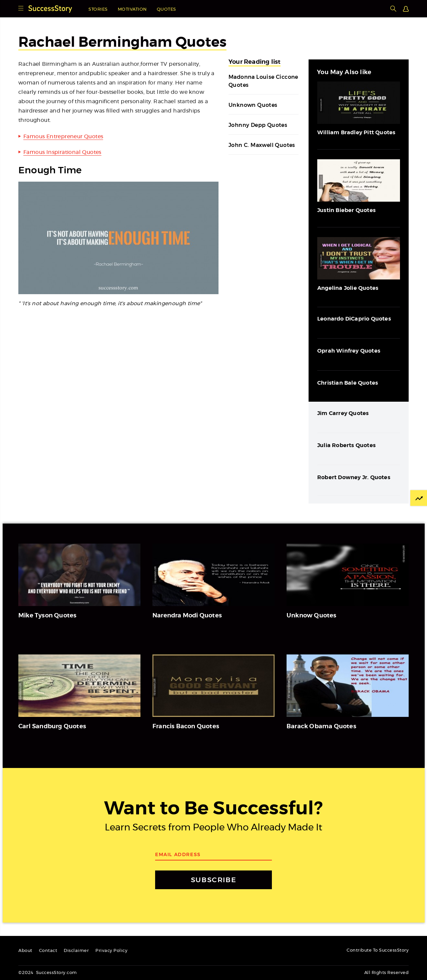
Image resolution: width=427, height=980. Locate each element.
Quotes (166, 10)
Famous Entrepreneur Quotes (63, 137)
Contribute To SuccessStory (378, 950)
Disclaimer (76, 951)
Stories (98, 10)
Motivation (132, 10)
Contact (48, 951)
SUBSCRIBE (213, 880)
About (25, 951)
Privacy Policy (111, 951)
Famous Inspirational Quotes (62, 152)
